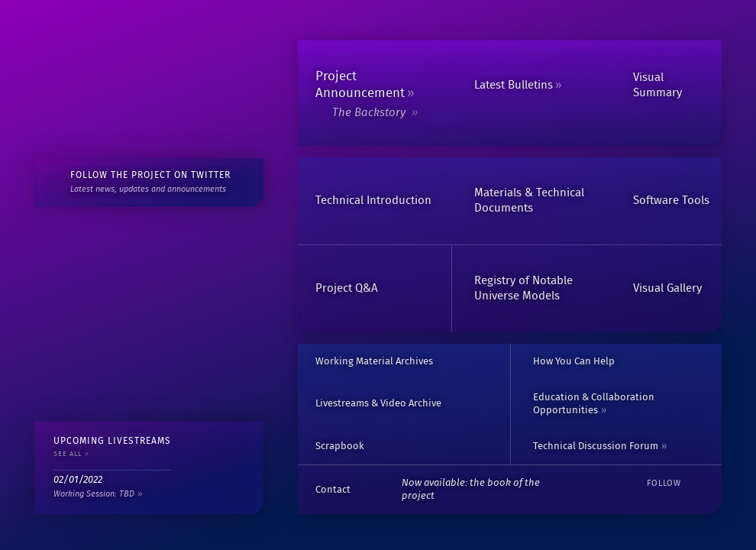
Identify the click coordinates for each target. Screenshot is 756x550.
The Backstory (370, 113)
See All (68, 454)
